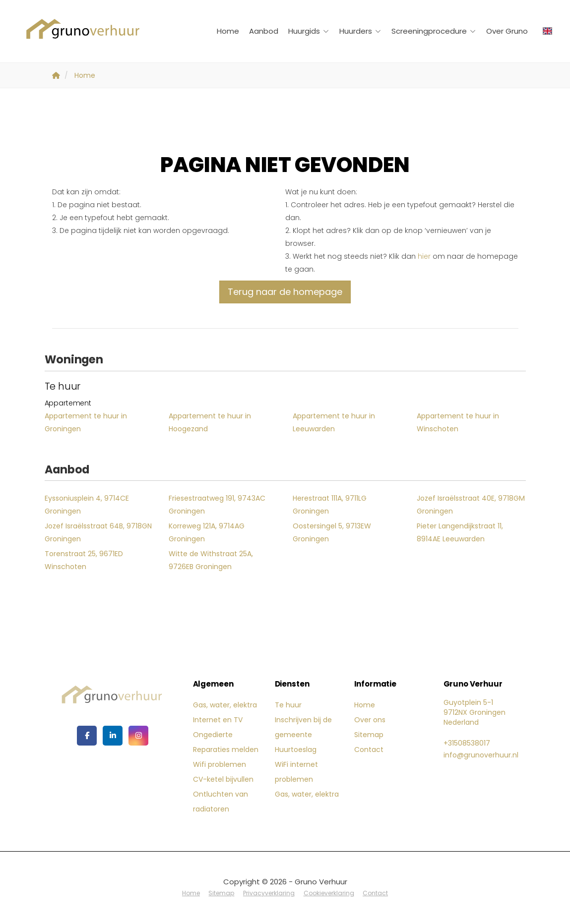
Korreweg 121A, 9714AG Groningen (207, 532)
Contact (369, 750)
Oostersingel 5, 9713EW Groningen (332, 532)
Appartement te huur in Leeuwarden (334, 422)
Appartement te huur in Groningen (86, 422)
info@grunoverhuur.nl (481, 755)
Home (228, 31)
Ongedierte (213, 735)
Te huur (288, 705)
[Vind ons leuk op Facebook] (87, 736)
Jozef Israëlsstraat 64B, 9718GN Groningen (98, 532)
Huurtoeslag (296, 750)
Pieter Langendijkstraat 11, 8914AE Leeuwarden (460, 532)
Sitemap (369, 735)
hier (424, 256)
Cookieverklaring (328, 893)
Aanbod (264, 31)
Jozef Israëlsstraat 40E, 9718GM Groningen (471, 505)
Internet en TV (218, 720)
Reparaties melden (226, 750)
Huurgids (309, 31)
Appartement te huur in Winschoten (458, 422)
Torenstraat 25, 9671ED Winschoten (84, 560)
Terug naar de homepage (285, 292)
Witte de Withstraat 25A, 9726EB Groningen (211, 560)
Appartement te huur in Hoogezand (210, 422)
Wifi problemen (220, 764)
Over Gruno (507, 31)
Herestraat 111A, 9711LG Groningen (330, 505)
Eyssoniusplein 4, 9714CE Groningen (87, 505)
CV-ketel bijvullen (223, 779)
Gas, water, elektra (225, 705)
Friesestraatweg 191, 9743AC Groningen (217, 505)
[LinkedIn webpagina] (113, 736)
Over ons (370, 720)
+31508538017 (467, 743)
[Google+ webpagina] (138, 736)
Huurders (360, 31)
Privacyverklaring (269, 893)
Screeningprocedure (434, 31)
